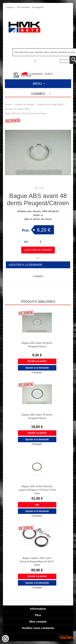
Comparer (38, 276)
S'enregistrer (38, 7)
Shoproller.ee (66, 637)
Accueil (8, 104)
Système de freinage (24, 104)
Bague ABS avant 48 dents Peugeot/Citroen (26, 113)
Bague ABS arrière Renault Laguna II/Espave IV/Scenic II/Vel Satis (37, 490)
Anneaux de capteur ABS (17, 109)
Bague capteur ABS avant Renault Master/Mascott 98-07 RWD (37, 562)
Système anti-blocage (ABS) (50, 104)
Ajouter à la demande (26, 265)
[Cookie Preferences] (5, 639)
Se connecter (23, 7)
